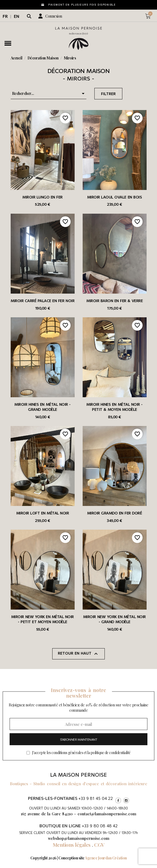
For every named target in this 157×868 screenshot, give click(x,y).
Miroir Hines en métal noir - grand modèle (43, 407)
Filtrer (108, 94)
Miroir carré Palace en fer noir (43, 301)
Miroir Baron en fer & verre (114, 301)
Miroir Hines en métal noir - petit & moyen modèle (114, 407)
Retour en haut (78, 654)
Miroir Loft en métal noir (43, 513)
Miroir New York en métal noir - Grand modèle (114, 619)
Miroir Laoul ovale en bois (114, 197)
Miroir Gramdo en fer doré (115, 513)
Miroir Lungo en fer (43, 197)
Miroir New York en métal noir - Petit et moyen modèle (43, 619)
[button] (29, 16)
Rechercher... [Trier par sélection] (49, 94)
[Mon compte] (50, 16)
